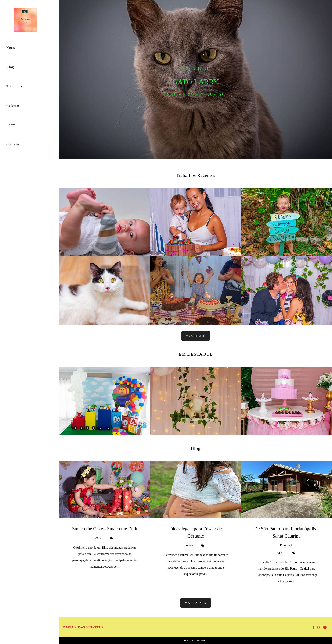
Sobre (11, 125)
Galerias (13, 106)
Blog (10, 67)
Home (11, 48)
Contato (13, 144)
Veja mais (196, 336)
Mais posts (196, 603)
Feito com (196, 641)
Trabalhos (14, 86)
